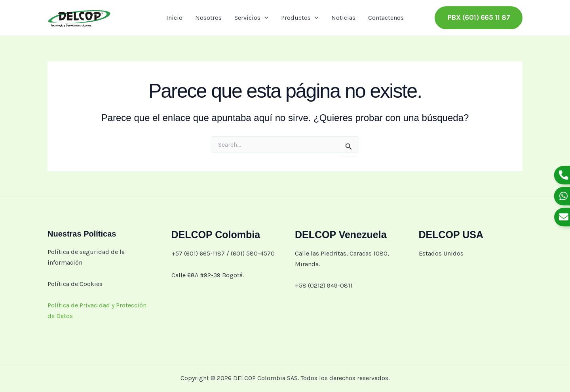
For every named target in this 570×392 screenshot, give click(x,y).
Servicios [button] (251, 18)
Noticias (343, 18)
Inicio (174, 18)
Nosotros (208, 18)
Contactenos (386, 18)
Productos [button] (300, 18)
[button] (264, 18)
